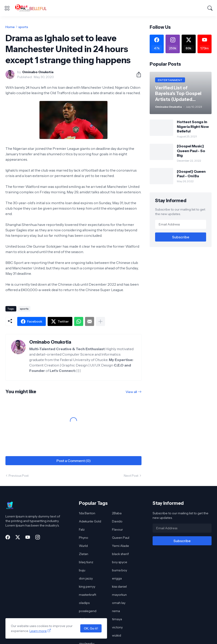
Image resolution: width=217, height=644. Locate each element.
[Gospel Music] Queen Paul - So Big (191, 151)
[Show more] (100, 321)
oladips (84, 603)
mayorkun (119, 595)
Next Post (131, 476)
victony (117, 627)
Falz (82, 529)
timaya (117, 619)
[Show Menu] (7, 8)
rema (116, 611)
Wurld (83, 546)
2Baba (117, 513)
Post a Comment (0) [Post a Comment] (74, 461)
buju (82, 570)
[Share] (137, 74)
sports (23, 27)
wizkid (117, 635)
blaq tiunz (86, 562)
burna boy (119, 570)
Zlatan (84, 554)
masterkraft (88, 595)
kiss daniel (119, 587)
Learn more (38, 631)
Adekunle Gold (90, 521)
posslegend (88, 611)
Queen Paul (121, 538)
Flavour (117, 529)
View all (131, 392)
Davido (117, 521)
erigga (117, 578)
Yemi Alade (121, 546)
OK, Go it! (91, 628)
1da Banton (87, 513)
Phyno (84, 538)
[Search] (210, 8)
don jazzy (86, 578)
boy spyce (120, 562)
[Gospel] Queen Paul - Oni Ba (191, 174)
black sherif (120, 554)
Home (10, 27)
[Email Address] (181, 224)
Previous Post (19, 476)
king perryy (87, 587)
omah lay (119, 603)
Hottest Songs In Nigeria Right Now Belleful (193, 126)
